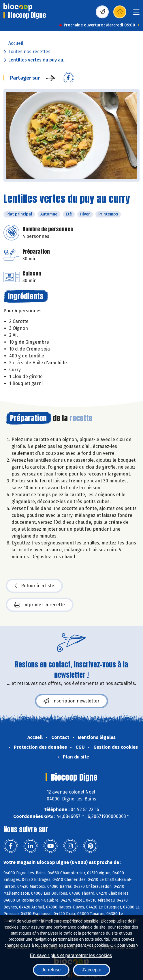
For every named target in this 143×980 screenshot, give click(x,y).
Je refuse (51, 970)
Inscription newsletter (71, 701)
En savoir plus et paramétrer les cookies (71, 955)
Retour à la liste (34, 586)
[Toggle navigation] (136, 14)
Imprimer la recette (40, 605)
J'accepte (92, 970)
